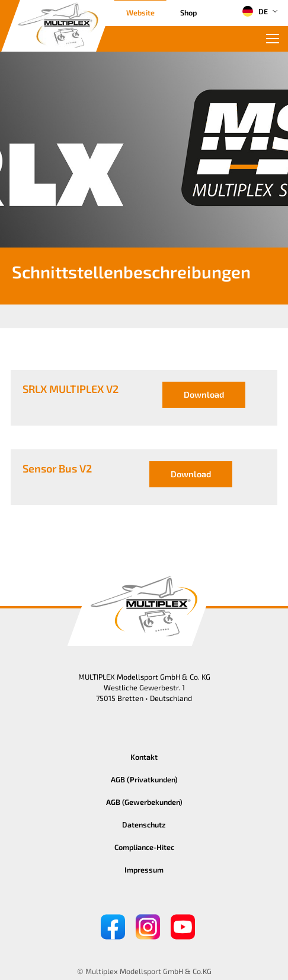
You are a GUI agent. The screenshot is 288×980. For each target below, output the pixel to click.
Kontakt (144, 757)
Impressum (144, 870)
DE (255, 11)
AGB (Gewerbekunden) (144, 802)
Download (204, 394)
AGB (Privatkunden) (144, 779)
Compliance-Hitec (144, 847)
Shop (188, 12)
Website (140, 12)
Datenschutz (144, 824)
